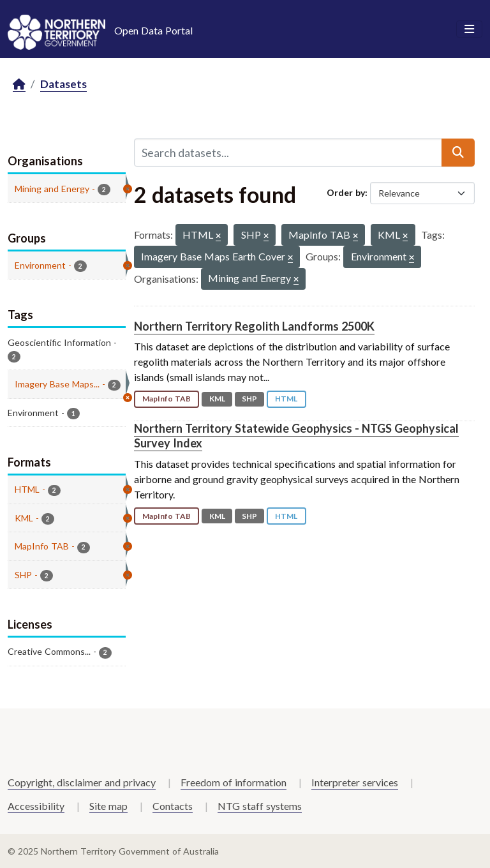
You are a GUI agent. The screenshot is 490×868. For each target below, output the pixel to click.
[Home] (19, 85)
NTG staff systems (260, 806)
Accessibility (36, 806)
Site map (108, 806)
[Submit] (458, 153)
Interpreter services (355, 782)
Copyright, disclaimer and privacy (82, 782)
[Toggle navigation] (469, 29)
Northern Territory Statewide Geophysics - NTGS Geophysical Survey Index (296, 436)
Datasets (63, 84)
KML (217, 399)
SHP (249, 399)
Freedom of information (234, 782)
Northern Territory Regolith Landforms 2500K (254, 326)
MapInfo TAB (167, 399)
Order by (346, 192)
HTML (286, 399)
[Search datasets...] (288, 153)
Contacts (173, 806)
